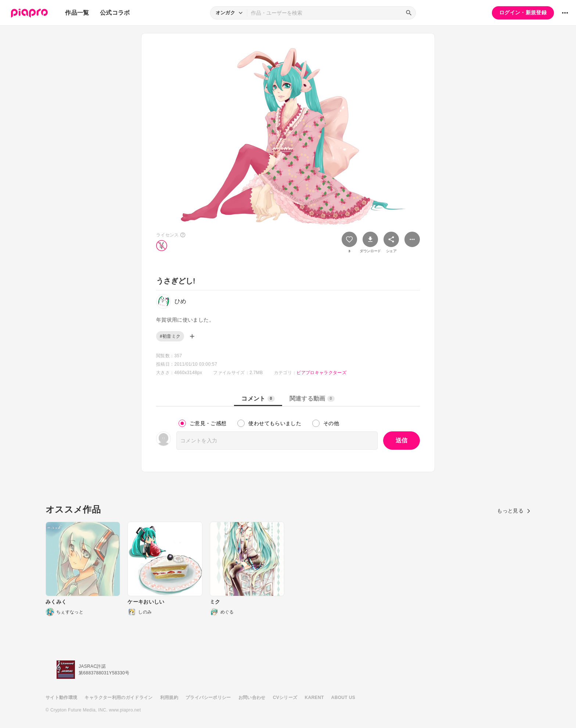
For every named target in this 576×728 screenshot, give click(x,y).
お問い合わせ (252, 698)
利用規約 (169, 698)
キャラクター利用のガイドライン (118, 698)
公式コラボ (115, 13)
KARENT (314, 698)
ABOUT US (343, 698)
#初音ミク (170, 336)
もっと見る (514, 511)
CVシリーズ (285, 698)
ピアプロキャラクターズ (321, 373)
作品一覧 (77, 13)
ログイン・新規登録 (523, 12)
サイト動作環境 (61, 698)
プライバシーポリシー (208, 698)
